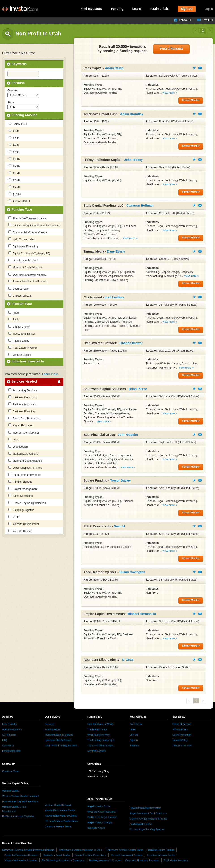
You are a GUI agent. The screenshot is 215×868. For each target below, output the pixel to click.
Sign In (134, 740)
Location (18, 83)
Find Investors (91, 9)
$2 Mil (14, 180)
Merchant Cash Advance (25, 267)
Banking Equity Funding (161, 850)
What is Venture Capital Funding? (21, 796)
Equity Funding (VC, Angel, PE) (29, 253)
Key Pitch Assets (97, 751)
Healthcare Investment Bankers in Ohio (80, 850)
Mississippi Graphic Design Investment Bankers (28, 850)
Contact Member (200, 68)
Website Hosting (20, 531)
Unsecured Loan (20, 295)
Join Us (134, 735)
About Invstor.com (12, 729)
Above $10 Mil (19, 201)
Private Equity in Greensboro (91, 855)
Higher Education (21, 425)
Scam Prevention (182, 735)
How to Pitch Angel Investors (146, 808)
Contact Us (8, 746)
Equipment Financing (23, 246)
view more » (170, 93)
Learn (136, 9)
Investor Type (22, 304)
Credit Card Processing (24, 418)
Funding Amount (24, 115)
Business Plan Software (58, 740)
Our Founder (9, 735)
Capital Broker (19, 327)
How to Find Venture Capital (60, 810)
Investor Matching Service (59, 735)
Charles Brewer (131, 343)
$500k (14, 166)
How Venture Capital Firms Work (20, 801)
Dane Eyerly (116, 251)
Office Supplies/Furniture (25, 468)
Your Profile (136, 724)
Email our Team (11, 771)
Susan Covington (132, 572)
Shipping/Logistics (21, 510)
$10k (14, 131)
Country (13, 91)
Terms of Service (182, 724)
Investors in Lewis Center (161, 855)
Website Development (24, 524)
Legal (14, 439)
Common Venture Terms (58, 826)
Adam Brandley (132, 114)
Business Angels (96, 828)
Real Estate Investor (23, 348)
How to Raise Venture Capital (61, 816)
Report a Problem (182, 746)
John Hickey (133, 160)
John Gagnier (128, 435)
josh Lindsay (114, 297)
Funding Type (22, 209)
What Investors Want (99, 735)
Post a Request (171, 49)
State (11, 103)
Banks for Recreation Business (21, 855)
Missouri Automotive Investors (21, 860)
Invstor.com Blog (11, 751)
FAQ (5, 740)
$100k (14, 159)
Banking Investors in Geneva (105, 860)
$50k (14, 145)
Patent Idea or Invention (25, 475)
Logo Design (18, 447)
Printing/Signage (20, 482)
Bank (14, 319)
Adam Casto (114, 68)
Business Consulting (23, 397)
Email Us (207, 20)
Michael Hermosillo (142, 614)
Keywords (19, 64)
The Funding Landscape (101, 740)
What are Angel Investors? (102, 812)
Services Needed (24, 381)
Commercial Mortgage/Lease (28, 232)
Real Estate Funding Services (61, 746)
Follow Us (185, 20)
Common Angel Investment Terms (148, 819)
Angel (14, 312)
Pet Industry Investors (176, 860)
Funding (117, 9)
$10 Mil (15, 194)
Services (49, 724)
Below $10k (18, 124)
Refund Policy (180, 740)
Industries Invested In (28, 361)
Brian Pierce (138, 389)
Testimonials (159, 9)
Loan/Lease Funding (23, 260)
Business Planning (21, 411)
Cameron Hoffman (140, 206)
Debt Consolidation (22, 239)
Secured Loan (19, 289)
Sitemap (134, 746)
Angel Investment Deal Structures (148, 813)
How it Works (10, 724)
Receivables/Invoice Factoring (28, 281)
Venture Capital (20, 355)
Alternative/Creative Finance (27, 218)
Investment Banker (22, 333)
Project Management (23, 489)
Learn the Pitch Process (100, 746)
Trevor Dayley (120, 480)
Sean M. (120, 526)
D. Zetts (128, 660)
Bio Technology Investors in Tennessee (63, 860)
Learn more (50, 374)
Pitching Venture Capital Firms (61, 821)
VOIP (14, 517)
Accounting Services (23, 390)
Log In (209, 9)
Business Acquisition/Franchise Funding (34, 225)
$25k (14, 138)
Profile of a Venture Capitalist (18, 816)
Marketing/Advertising (23, 453)
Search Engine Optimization (27, 503)
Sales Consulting (20, 496)
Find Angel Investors (141, 824)
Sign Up (187, 9)
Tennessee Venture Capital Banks (125, 850)
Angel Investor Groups (100, 822)
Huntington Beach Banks (56, 855)
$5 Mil (14, 187)
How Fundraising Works (100, 724)
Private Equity (19, 341)
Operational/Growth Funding (27, 274)
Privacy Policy (180, 729)
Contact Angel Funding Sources (147, 829)
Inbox (133, 729)
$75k (14, 152)
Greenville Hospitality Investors (142, 860)
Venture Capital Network (58, 805)
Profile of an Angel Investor (102, 817)
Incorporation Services (24, 432)
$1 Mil (14, 173)
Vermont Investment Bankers (127, 855)
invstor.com (20, 9)
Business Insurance (22, 404)
